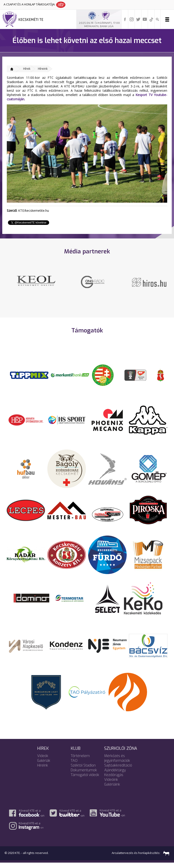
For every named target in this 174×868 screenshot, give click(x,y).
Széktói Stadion (83, 770)
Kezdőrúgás (114, 780)
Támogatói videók (85, 780)
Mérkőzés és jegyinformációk (117, 763)
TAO (74, 766)
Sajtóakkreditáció (118, 770)
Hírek (27, 69)
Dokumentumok (84, 775)
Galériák (44, 766)
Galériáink (112, 789)
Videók (43, 761)
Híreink (43, 69)
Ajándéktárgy (115, 775)
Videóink (111, 785)
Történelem (80, 761)
